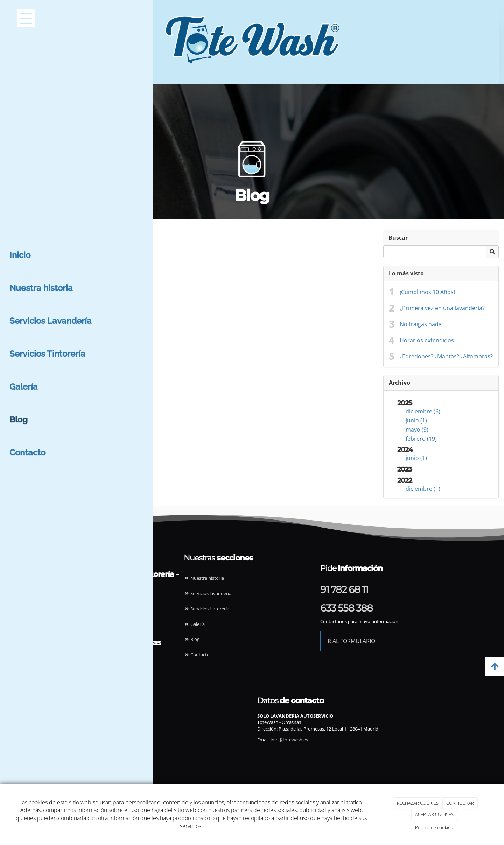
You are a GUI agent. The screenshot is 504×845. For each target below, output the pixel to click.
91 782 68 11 (344, 589)
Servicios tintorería (206, 609)
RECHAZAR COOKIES (418, 803)
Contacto (197, 655)
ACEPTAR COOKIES (434, 814)
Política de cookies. (434, 827)
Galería (194, 624)
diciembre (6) (23, 245)
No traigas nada (421, 324)
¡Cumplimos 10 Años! (427, 292)
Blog (192, 639)
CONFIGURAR (460, 803)
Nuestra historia (204, 578)
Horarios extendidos (427, 340)
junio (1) (16, 254)
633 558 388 (346, 608)
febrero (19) (21, 273)
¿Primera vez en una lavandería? (442, 308)
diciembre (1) (23, 323)
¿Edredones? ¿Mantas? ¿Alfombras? (446, 356)
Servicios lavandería (208, 593)
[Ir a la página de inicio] (230, 16)
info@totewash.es (85, 740)
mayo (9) (17, 264)
